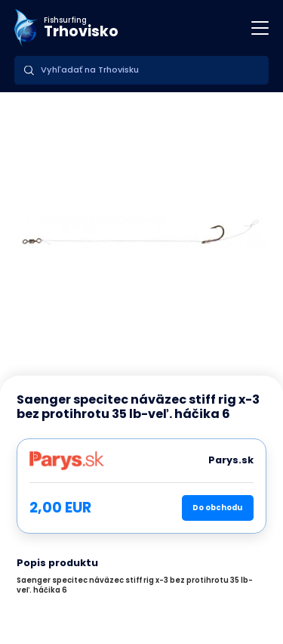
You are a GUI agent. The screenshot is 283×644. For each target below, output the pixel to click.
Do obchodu (217, 508)
